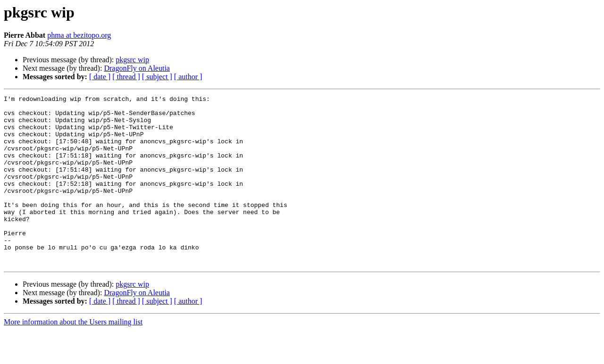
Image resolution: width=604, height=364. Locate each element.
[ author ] (188, 77)
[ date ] (100, 77)
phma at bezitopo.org (79, 35)
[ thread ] (126, 77)
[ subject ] (157, 77)
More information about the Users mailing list (73, 356)
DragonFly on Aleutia (137, 68)
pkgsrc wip (132, 60)
